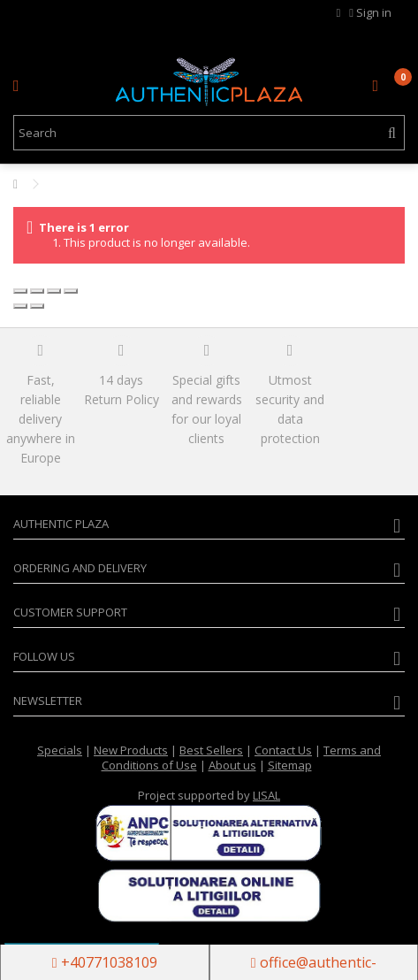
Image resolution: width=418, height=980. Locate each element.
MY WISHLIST (339, 13)
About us (232, 765)
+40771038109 (105, 962)
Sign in (370, 12)
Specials (60, 750)
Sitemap (290, 765)
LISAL (266, 795)
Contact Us (283, 750)
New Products (131, 750)
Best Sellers (211, 750)
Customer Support (70, 612)
